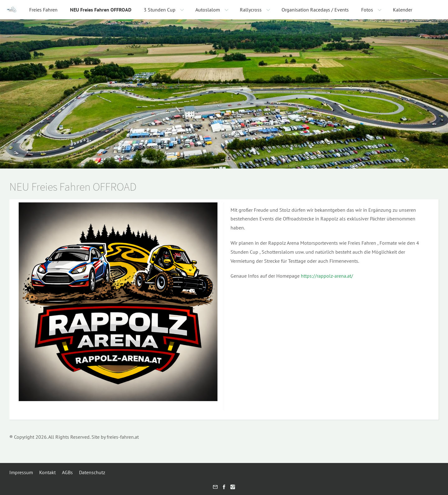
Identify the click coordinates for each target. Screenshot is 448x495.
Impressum (21, 472)
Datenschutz (92, 472)
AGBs (67, 472)
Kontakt (47, 472)
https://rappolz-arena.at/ (327, 276)
